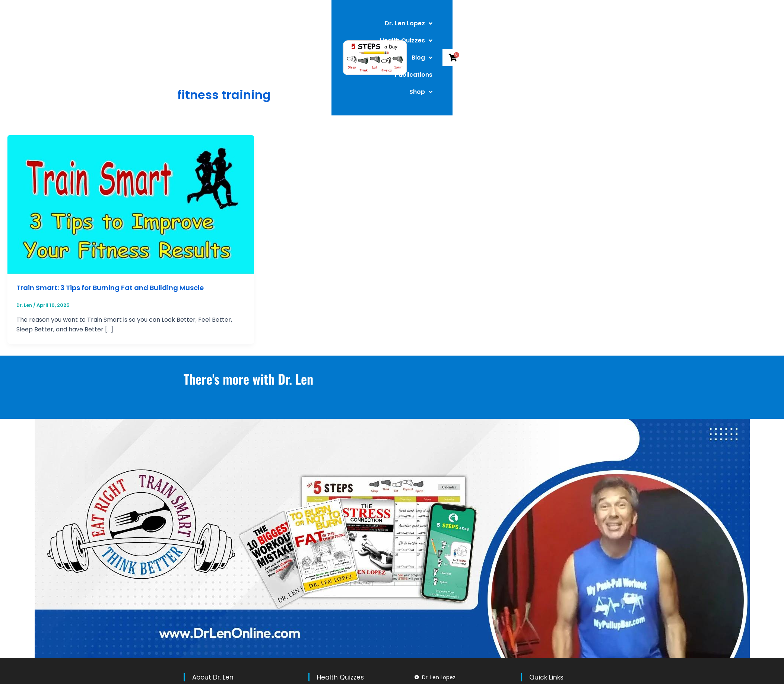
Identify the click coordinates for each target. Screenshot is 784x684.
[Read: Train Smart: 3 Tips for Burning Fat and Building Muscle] (131, 204)
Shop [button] (555, 29)
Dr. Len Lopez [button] (349, 29)
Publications (510, 28)
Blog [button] (466, 29)
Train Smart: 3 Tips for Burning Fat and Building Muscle (120, 287)
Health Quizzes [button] (414, 29)
